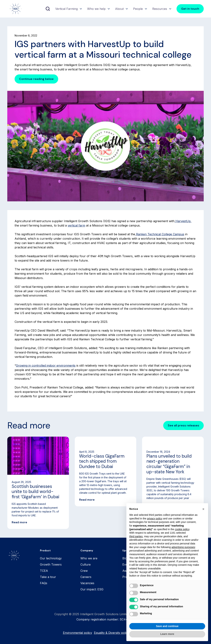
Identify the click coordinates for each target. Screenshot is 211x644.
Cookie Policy (79, 626)
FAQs (44, 583)
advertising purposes (183, 547)
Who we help (96, 9)
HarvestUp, (183, 221)
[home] (16, 9)
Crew (84, 571)
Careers (86, 577)
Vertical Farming (66, 9)
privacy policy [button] (155, 519)
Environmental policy (78, 633)
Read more (19, 522)
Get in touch (190, 9)
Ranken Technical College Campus (160, 234)
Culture (86, 564)
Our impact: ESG (92, 589)
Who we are (89, 558)
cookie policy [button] (182, 529)
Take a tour (48, 577)
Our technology (51, 558)
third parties (136, 536)
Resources (160, 9)
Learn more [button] (167, 634)
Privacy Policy (100, 626)
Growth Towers (51, 564)
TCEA (44, 571)
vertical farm (76, 225)
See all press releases (183, 425)
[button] (68, 9)
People (138, 9)
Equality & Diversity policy (112, 633)
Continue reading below (36, 79)
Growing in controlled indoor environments (46, 365)
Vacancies (87, 583)
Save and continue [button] (167, 626)
